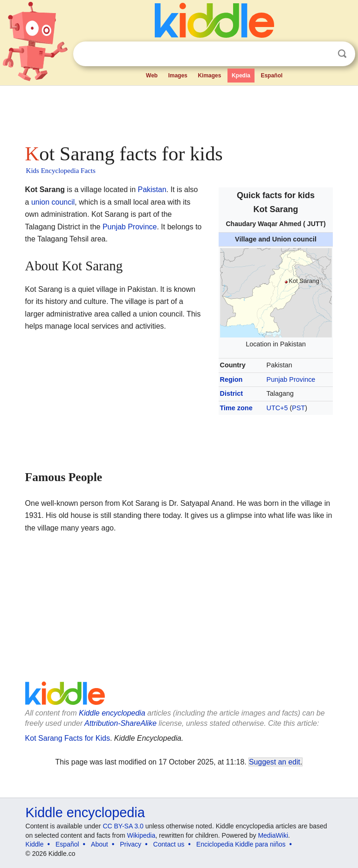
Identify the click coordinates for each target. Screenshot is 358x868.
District (232, 393)
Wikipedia (141, 835)
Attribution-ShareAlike (120, 723)
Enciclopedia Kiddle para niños (241, 844)
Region (231, 379)
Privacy (131, 844)
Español (272, 76)
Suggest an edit (275, 762)
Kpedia (241, 76)
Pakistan (152, 189)
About (100, 844)
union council (53, 202)
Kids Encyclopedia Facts (61, 171)
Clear (323, 54)
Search (342, 54)
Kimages (209, 76)
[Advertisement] (179, 112)
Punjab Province (291, 379)
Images (178, 76)
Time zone (236, 408)
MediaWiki (273, 835)
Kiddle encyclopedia (112, 713)
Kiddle (35, 844)
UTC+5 (277, 408)
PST (298, 408)
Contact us (169, 844)
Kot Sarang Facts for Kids (68, 738)
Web (152, 76)
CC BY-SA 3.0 (123, 826)
